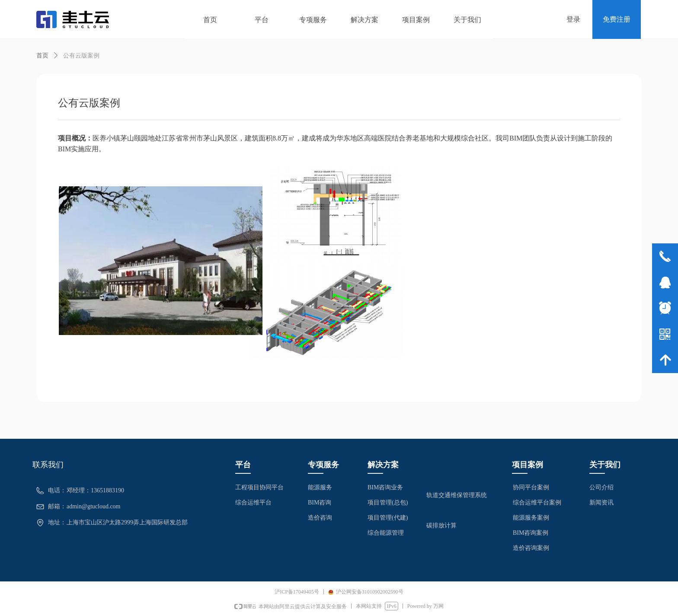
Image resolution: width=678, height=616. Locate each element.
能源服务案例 (531, 518)
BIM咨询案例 (531, 533)
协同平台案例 (531, 487)
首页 (42, 56)
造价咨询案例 (531, 548)
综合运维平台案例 (537, 503)
